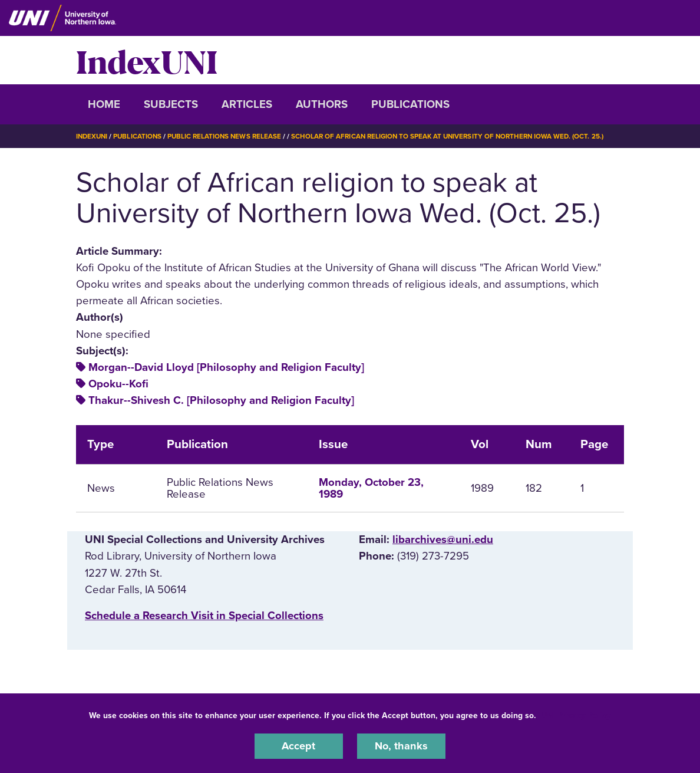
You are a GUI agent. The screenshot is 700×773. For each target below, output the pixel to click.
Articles (247, 104)
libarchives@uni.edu (443, 540)
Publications (410, 104)
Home (104, 104)
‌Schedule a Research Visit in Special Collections (204, 616)
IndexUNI (147, 60)
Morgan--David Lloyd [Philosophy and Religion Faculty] (226, 367)
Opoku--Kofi (118, 384)
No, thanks (401, 746)
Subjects (171, 104)
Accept (299, 746)
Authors (322, 104)
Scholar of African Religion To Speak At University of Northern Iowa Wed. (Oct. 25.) (459, 136)
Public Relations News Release (229, 136)
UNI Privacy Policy (576, 715)
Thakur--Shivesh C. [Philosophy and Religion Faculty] (221, 400)
